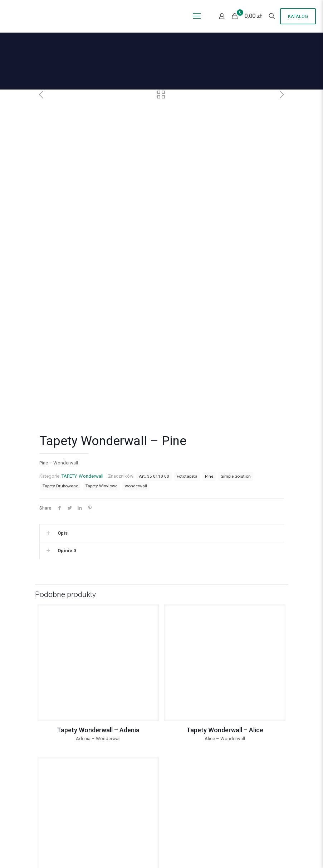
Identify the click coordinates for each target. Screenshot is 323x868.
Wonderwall (91, 390)
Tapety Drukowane (60, 400)
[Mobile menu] (197, 16)
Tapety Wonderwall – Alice (225, 644)
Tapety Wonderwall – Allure (98, 797)
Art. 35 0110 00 (154, 390)
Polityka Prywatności (60, 839)
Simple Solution (236, 390)
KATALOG (298, 16)
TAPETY (69, 390)
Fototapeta (187, 390)
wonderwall (136, 400)
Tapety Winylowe (101, 400)
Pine (209, 390)
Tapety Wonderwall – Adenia (98, 644)
